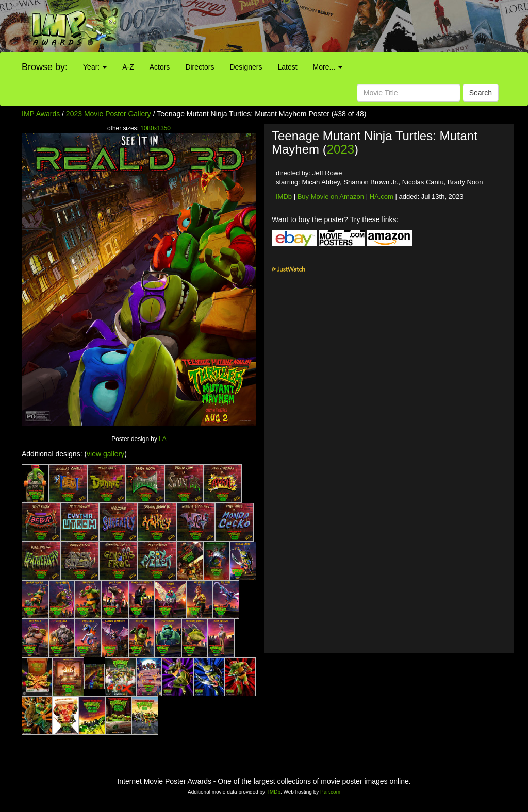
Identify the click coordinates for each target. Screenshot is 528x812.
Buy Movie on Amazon (331, 197)
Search (481, 93)
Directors (200, 67)
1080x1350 (155, 128)
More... (328, 67)
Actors (160, 67)
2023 (341, 149)
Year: (95, 67)
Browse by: (45, 67)
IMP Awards (41, 114)
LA (163, 439)
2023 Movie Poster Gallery (109, 114)
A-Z (128, 67)
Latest (287, 67)
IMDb (284, 197)
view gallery (105, 454)
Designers (246, 67)
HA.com (382, 197)
